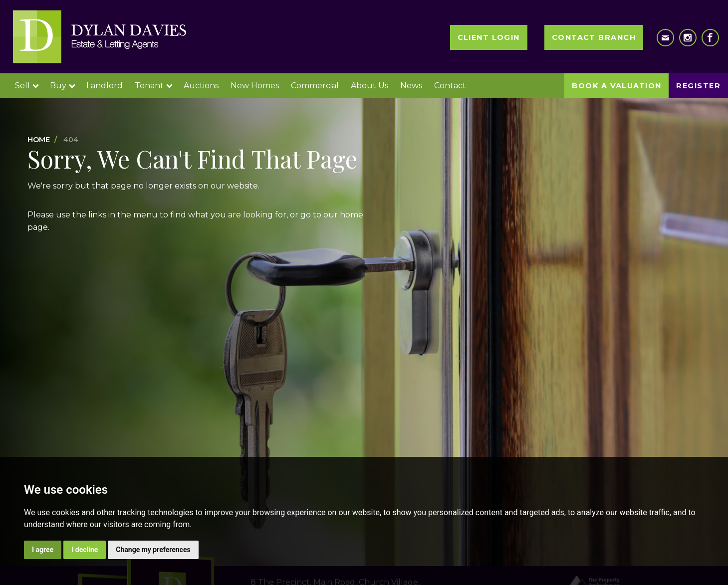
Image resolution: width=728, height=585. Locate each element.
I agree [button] (43, 550)
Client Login (489, 37)
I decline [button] (85, 550)
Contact (450, 86)
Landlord (105, 86)
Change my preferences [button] (153, 550)
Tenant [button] (154, 86)
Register (698, 86)
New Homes (255, 86)
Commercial (315, 86)
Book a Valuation (616, 86)
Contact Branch (594, 37)
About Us (369, 86)
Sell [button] (27, 86)
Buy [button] (63, 86)
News (411, 86)
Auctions (201, 86)
